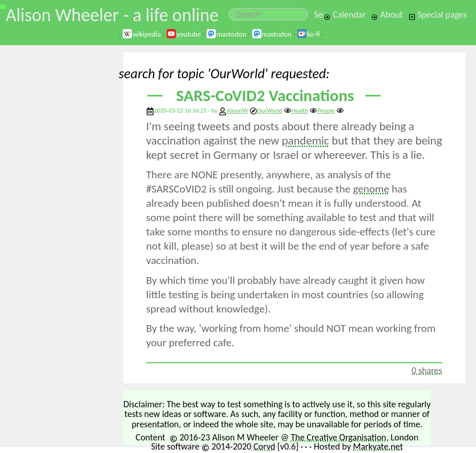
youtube (183, 34)
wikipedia (142, 34)
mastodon (226, 34)
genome (371, 189)
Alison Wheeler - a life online (112, 15)
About (387, 15)
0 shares (427, 370)
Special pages (438, 15)
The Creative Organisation (339, 437)
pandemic (306, 141)
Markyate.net (378, 446)
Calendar (345, 15)
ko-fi (308, 34)
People (322, 111)
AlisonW (237, 111)
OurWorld (266, 111)
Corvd (264, 446)
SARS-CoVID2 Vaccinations (265, 96)
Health (296, 111)
